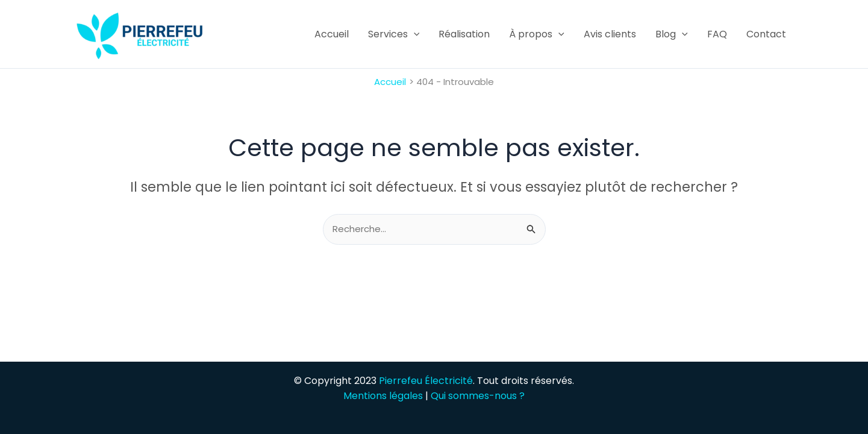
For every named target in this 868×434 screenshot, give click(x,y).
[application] (414, 34)
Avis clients (610, 34)
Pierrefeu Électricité (426, 381)
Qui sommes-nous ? (478, 396)
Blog (672, 34)
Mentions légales (383, 396)
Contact (766, 34)
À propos (537, 34)
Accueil (332, 34)
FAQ (717, 34)
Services (394, 34)
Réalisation (464, 34)
